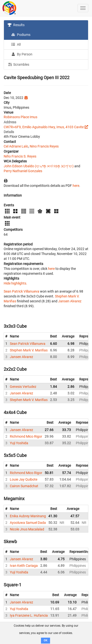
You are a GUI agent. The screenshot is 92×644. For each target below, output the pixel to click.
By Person (22, 54)
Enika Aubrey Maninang (28, 516)
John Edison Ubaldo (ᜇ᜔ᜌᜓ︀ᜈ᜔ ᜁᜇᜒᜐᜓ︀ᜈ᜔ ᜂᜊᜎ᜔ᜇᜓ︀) (39, 166)
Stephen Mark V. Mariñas (29, 350)
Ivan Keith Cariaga (24, 566)
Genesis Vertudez (23, 387)
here (76, 186)
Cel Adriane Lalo (16, 146)
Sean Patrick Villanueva (21, 291)
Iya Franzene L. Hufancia (29, 615)
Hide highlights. (15, 283)
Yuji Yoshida (19, 443)
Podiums (21, 35)
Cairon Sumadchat (24, 486)
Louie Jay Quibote (24, 479)
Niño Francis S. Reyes (20, 156)
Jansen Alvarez (70, 301)
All (16, 44)
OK (46, 640)
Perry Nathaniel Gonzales (23, 171)
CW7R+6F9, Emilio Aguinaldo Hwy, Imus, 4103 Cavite (44, 127)
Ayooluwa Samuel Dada (28, 523)
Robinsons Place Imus (20, 117)
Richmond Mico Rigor (26, 436)
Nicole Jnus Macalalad (27, 529)
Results (16, 25)
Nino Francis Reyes (44, 146)
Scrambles (18, 64)
